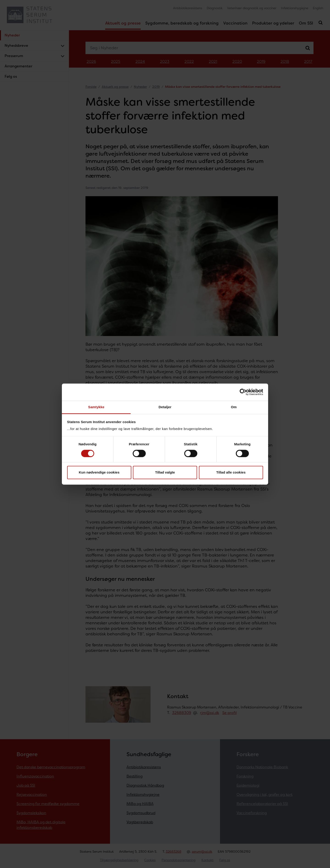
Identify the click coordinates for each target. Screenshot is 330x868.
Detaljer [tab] (165, 407)
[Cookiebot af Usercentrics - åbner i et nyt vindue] (243, 392)
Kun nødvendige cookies (99, 473)
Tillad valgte (165, 473)
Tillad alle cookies (231, 473)
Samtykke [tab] (96, 407)
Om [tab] (234, 407)
